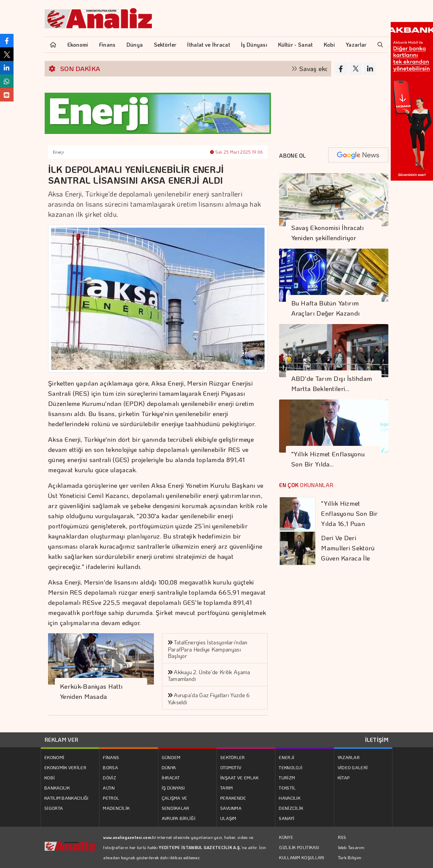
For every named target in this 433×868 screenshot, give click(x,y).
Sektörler (165, 44)
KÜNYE (286, 837)
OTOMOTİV (231, 767)
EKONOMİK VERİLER (65, 767)
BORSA (110, 767)
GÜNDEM (171, 757)
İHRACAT (171, 778)
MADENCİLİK (116, 808)
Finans (107, 44)
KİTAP (344, 778)
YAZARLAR (349, 757)
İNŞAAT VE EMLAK (240, 778)
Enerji (58, 152)
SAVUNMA (231, 808)
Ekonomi (78, 44)
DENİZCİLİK (291, 808)
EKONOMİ (54, 757)
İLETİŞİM (377, 740)
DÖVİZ (109, 778)
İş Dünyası (254, 44)
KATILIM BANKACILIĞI (66, 798)
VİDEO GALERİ (353, 767)
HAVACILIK (290, 798)
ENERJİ (287, 757)
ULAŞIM (228, 818)
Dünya (135, 44)
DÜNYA (169, 767)
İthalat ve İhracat (208, 44)
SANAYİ (287, 818)
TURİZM (287, 778)
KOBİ (50, 778)
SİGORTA (54, 808)
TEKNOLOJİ (291, 767)
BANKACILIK (57, 788)
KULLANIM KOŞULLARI (302, 858)
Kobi (329, 44)
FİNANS (111, 757)
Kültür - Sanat (295, 44)
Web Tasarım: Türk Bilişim (352, 852)
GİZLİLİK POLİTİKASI (299, 847)
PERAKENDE (233, 798)
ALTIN (109, 788)
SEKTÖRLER (233, 757)
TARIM (227, 788)
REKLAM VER (61, 740)
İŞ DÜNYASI (173, 788)
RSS (342, 837)
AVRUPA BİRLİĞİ (179, 818)
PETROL (111, 798)
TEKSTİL (287, 788)
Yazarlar (356, 44)
